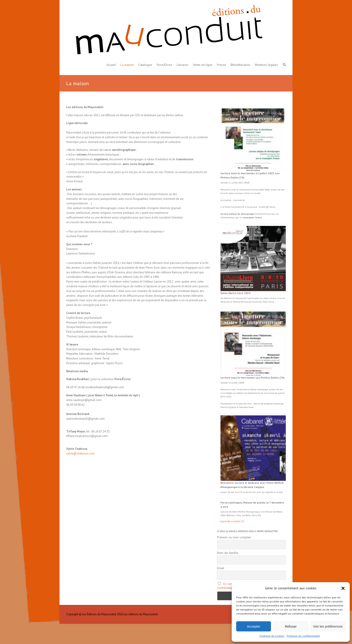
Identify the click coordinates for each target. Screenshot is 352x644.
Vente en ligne (203, 65)
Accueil (111, 65)
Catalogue (145, 65)
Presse (221, 65)
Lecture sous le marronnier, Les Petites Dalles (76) (252, 378)
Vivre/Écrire (164, 65)
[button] (343, 588)
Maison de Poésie (274, 512)
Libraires (183, 65)
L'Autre (273, 298)
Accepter (254, 626)
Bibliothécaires (240, 65)
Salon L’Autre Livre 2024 (235, 293)
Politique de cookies (272, 636)
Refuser (291, 626)
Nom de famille (228, 553)
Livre (279, 298)
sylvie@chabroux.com (80, 453)
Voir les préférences (328, 626)
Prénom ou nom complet (234, 537)
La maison (127, 65)
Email (221, 568)
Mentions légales (266, 65)
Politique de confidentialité (303, 636)
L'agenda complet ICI (232, 521)
